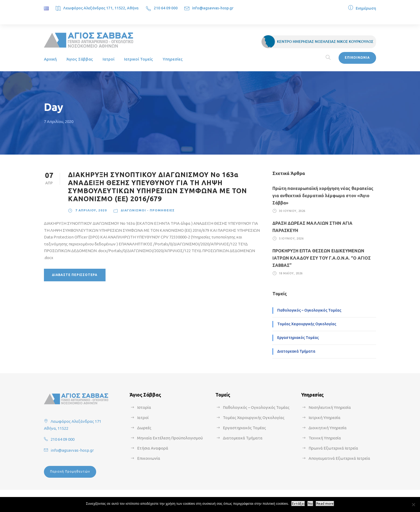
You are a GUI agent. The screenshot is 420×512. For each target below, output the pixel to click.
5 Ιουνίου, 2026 (291, 238)
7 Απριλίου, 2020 (91, 210)
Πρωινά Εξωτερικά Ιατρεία (333, 448)
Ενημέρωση (366, 8)
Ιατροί (108, 59)
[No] (413, 504)
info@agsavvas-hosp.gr (213, 8)
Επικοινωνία (149, 458)
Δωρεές (144, 428)
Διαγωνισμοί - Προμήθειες (148, 210)
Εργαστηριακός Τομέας (298, 338)
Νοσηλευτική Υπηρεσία (330, 407)
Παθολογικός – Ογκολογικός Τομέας (309, 310)
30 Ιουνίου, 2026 (292, 211)
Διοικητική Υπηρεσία (328, 428)
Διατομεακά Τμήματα (296, 351)
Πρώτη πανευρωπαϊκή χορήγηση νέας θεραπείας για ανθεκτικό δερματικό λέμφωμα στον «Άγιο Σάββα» (323, 196)
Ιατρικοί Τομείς (138, 59)
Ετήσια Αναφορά (153, 448)
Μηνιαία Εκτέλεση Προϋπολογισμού (170, 438)
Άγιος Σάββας (80, 59)
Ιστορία (144, 407)
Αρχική (50, 59)
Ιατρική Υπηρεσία (325, 418)
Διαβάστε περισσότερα (75, 275)
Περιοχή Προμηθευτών (70, 471)
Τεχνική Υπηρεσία (325, 438)
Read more (325, 504)
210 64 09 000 (166, 8)
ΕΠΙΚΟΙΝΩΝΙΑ (357, 57)
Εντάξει (298, 504)
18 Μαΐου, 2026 (291, 273)
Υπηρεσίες (173, 59)
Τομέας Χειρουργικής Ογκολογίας (307, 324)
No (310, 504)
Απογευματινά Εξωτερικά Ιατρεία (339, 458)
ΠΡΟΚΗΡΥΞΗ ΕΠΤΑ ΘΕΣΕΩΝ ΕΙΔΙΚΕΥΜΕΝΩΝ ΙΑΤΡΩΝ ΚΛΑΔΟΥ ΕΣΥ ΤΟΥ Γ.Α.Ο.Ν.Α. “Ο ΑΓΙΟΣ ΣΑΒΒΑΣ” (322, 258)
